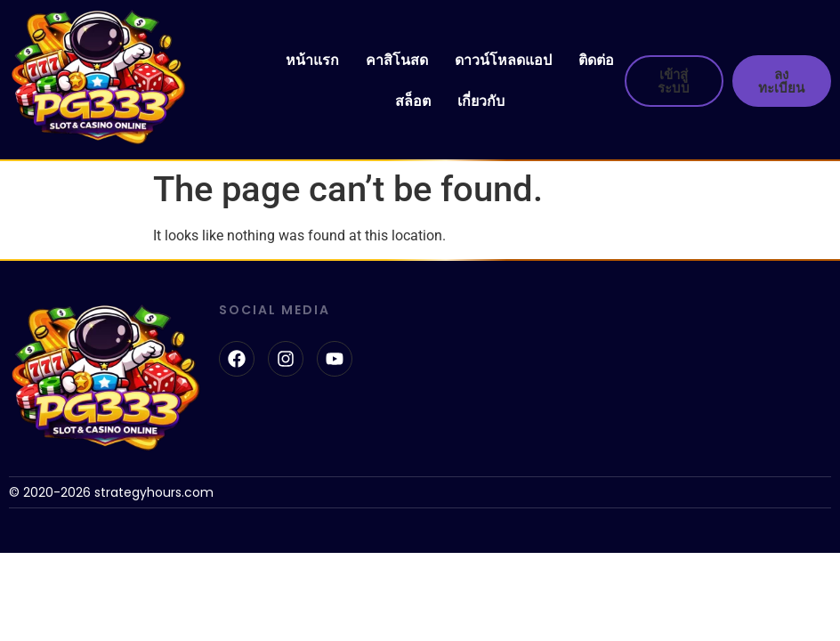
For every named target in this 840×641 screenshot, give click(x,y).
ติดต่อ (596, 60)
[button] (695, 81)
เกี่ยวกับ (481, 101)
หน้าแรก (312, 60)
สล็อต (413, 101)
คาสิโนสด (397, 60)
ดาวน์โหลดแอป (503, 60)
